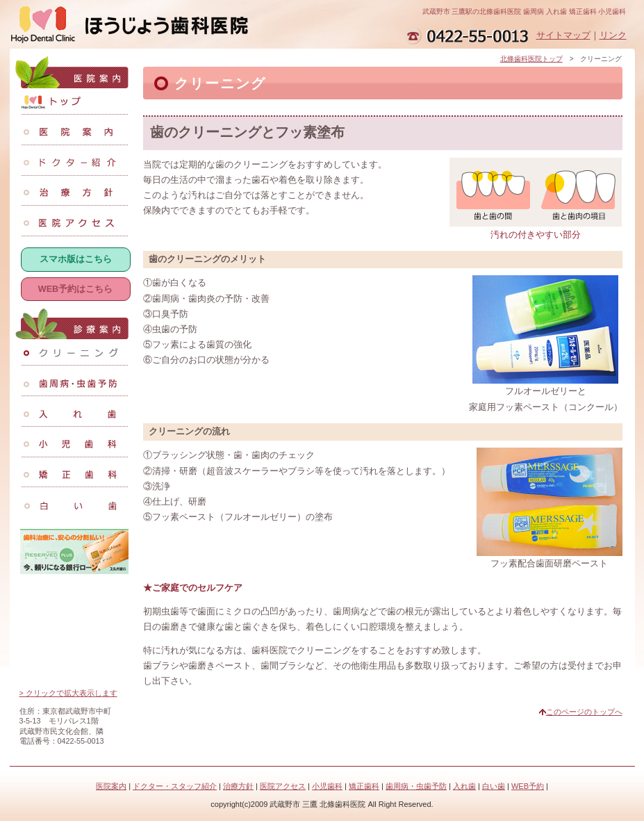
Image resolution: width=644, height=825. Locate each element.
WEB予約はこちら (75, 289)
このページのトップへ (584, 712)
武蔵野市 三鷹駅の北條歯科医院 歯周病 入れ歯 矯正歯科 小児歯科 (525, 11)
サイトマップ (563, 35)
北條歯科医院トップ (531, 59)
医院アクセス (283, 786)
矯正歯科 (364, 786)
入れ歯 (464, 786)
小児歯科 (327, 786)
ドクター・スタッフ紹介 (175, 786)
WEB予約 (528, 786)
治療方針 (238, 786)
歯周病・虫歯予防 (416, 786)
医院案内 (111, 786)
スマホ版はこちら (76, 259)
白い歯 (494, 786)
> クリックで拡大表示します (68, 693)
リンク (613, 35)
